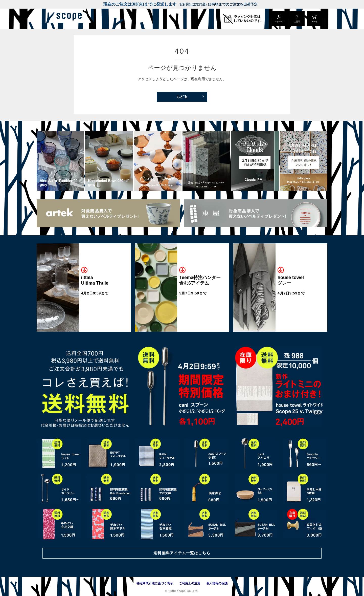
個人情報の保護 (217, 583)
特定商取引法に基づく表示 (155, 583)
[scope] (79, 19)
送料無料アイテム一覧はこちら (182, 553)
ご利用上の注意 (190, 583)
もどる (182, 97)
